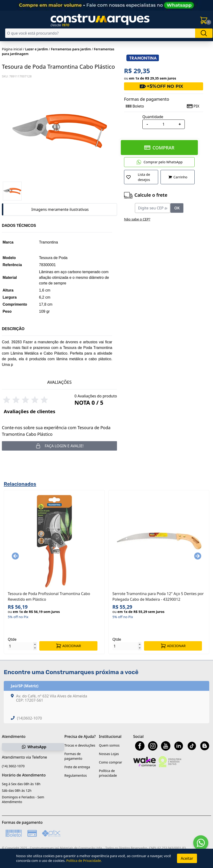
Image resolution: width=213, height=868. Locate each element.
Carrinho (178, 177)
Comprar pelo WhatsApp (159, 162)
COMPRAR (159, 147)
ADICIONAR (68, 646)
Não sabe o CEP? (137, 219)
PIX (193, 106)
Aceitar (187, 858)
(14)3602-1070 (29, 718)
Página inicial (12, 49)
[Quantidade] (164, 124)
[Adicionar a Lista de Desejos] (141, 177)
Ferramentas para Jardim (71, 49)
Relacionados (20, 484)
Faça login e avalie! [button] (59, 446)
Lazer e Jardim (37, 49)
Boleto (135, 106)
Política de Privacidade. (84, 861)
